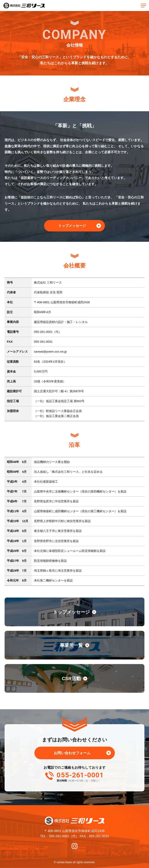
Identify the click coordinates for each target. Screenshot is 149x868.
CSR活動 (74, 679)
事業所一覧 (75, 645)
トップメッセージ (72, 226)
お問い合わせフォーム (72, 753)
